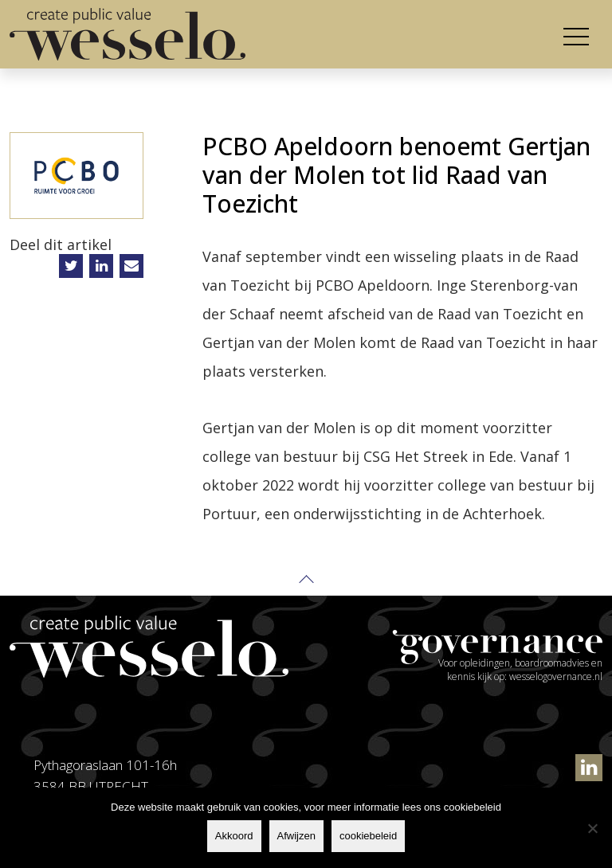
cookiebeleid (368, 836)
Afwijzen (296, 836)
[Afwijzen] (592, 828)
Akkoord (234, 836)
